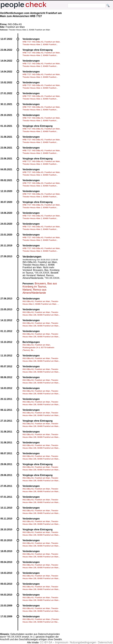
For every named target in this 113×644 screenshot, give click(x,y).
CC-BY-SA (46, 642)
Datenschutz (105, 642)
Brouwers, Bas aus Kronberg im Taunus (40, 285)
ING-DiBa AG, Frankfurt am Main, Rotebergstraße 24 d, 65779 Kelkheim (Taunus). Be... (38, 347)
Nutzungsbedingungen (83, 642)
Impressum (62, 642)
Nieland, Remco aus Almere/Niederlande (34, 291)
